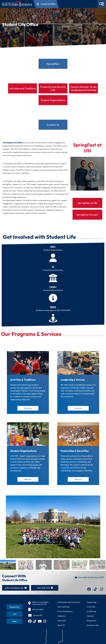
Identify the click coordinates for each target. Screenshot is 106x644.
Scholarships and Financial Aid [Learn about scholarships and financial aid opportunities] (69, 604)
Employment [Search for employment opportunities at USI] (92, 622)
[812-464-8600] (38, 611)
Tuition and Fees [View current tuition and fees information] (63, 608)
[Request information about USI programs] (14, 609)
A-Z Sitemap (91, 613)
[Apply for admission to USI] (14, 623)
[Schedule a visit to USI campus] (14, 616)
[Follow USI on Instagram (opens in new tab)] (45, 623)
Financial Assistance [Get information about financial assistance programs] (65, 613)
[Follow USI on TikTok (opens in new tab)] (35, 623)
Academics (62, 618)
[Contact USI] (35, 617)
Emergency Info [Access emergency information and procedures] (93, 627)
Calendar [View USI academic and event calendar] (90, 618)
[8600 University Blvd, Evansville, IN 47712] (38, 605)
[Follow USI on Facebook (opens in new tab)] (30, 623)
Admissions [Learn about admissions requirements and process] (62, 622)
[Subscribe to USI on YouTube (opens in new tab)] (40, 623)
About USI (61, 627)
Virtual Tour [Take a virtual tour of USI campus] (91, 608)
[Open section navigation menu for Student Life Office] (46, 4)
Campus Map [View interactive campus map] (92, 604)
